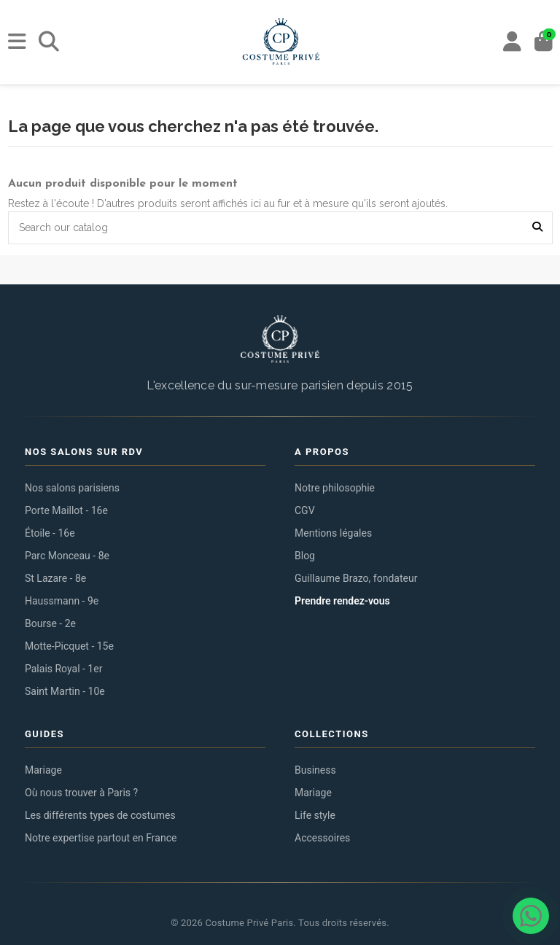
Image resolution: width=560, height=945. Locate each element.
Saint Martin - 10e (65, 691)
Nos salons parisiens (72, 488)
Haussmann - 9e (62, 601)
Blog (305, 556)
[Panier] (544, 42)
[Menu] (17, 42)
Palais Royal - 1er (63, 669)
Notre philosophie (335, 488)
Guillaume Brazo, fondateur (356, 578)
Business (315, 770)
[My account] (512, 42)
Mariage (43, 770)
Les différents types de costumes (100, 815)
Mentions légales (333, 533)
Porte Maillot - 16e (66, 510)
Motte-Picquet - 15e (69, 646)
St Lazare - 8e (55, 578)
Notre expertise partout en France (101, 838)
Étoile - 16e (50, 533)
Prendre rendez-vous (342, 601)
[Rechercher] (49, 42)
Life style (315, 815)
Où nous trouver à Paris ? (81, 793)
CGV (305, 510)
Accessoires (322, 838)
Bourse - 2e (50, 623)
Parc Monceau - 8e (67, 556)
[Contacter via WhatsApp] (531, 916)
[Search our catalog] (537, 228)
